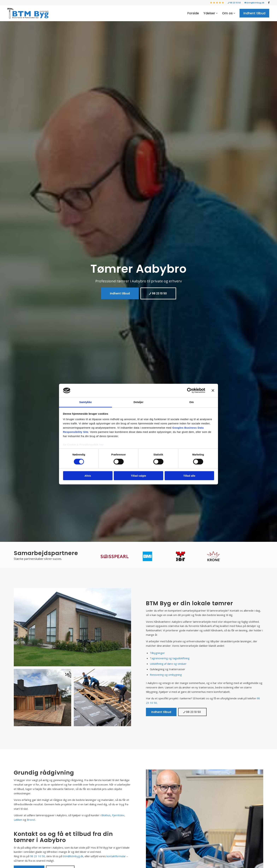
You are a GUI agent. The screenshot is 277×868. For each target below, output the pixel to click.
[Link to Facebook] (269, 3)
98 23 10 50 (234, 3)
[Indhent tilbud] (120, 293)
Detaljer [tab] (138, 402)
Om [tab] (191, 402)
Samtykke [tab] (86, 402)
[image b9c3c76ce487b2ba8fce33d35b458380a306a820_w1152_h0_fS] (44, 699)
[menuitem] (217, 3)
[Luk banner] (213, 390)
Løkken (18, 820)
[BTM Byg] (28, 13)
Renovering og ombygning (166, 675)
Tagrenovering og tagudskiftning (170, 658)
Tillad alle (189, 476)
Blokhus (106, 815)
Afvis (88, 476)
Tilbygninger (157, 653)
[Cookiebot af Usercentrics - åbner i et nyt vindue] (190, 390)
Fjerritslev (118, 815)
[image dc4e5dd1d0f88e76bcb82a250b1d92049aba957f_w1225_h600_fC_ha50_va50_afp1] (104, 699)
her (101, 445)
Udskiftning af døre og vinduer (168, 664)
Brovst (31, 820)
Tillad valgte (138, 476)
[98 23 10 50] (158, 293)
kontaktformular (116, 856)
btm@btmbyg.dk (254, 3)
